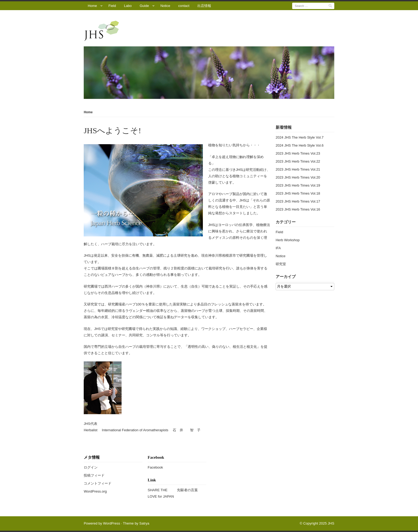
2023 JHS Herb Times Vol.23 (298, 153)
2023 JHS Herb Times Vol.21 (298, 169)
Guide (144, 6)
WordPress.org (95, 491)
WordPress (111, 523)
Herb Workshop (288, 240)
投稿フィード (94, 475)
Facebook (155, 467)
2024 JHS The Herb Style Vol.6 (300, 145)
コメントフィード (98, 483)
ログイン (91, 467)
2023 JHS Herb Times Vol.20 (298, 177)
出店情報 (204, 6)
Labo (128, 6)
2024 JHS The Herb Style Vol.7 (300, 137)
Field (112, 6)
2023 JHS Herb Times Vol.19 (298, 185)
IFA (278, 248)
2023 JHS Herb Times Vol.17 (298, 201)
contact (184, 6)
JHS (331, 523)
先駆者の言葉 (187, 490)
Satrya (144, 523)
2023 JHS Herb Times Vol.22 (298, 161)
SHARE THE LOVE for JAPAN (161, 493)
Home (92, 6)
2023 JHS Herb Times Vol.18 (298, 193)
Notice (165, 6)
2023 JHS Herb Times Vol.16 (298, 209)
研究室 (281, 264)
